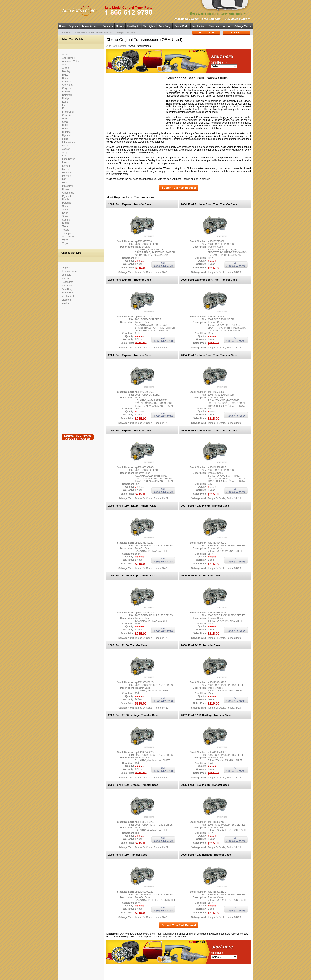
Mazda (66, 169)
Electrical (214, 26)
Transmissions (90, 26)
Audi (65, 65)
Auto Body (165, 26)
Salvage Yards (242, 26)
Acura (65, 55)
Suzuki (66, 223)
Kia (64, 156)
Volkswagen (69, 237)
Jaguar (66, 149)
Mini (64, 183)
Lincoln (66, 166)
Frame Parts (181, 26)
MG (64, 179)
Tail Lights (149, 26)
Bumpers (108, 26)
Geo (65, 119)
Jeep (65, 152)
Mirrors (120, 26)
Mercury (67, 176)
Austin (66, 68)
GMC (65, 122)
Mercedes (68, 173)
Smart (65, 216)
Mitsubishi (68, 186)
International (69, 142)
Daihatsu (67, 95)
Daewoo (67, 92)
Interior (227, 26)
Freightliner (68, 112)
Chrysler (67, 88)
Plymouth (67, 196)
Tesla (65, 226)
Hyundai (67, 135)
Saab (65, 206)
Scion (65, 213)
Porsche (67, 203)
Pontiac (66, 199)
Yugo (65, 243)
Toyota (66, 230)
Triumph (67, 233)
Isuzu (65, 146)
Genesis (67, 115)
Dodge (66, 98)
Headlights (133, 26)
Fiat (64, 105)
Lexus (65, 162)
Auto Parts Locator (116, 46)
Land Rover (68, 159)
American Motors (71, 61)
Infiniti (65, 139)
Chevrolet (67, 85)
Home (62, 26)
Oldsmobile (68, 193)
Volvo (65, 240)
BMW (65, 75)
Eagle (65, 102)
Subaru (66, 220)
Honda (66, 129)
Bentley (66, 71)
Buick (65, 78)
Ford (65, 108)
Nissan (66, 189)
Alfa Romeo (69, 58)
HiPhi (65, 125)
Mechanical (199, 26)
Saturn (66, 210)
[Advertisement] (78, 369)
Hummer (67, 132)
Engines (73, 26)
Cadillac (67, 82)
